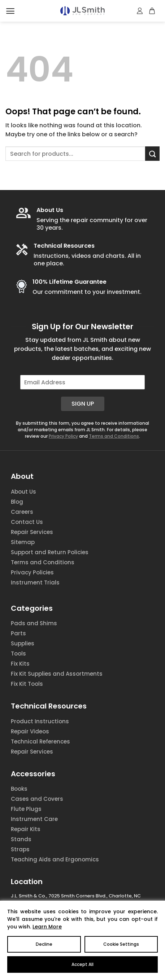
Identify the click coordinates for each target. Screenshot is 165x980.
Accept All (82, 964)
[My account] (140, 11)
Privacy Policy (63, 436)
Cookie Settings (121, 944)
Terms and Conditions (114, 436)
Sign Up (83, 404)
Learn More (47, 927)
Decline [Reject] (44, 944)
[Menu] (10, 11)
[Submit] (152, 154)
